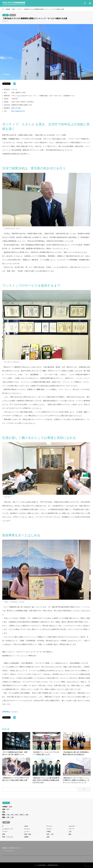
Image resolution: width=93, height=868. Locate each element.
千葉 (8, 815)
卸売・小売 (50, 834)
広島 (4, 812)
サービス (13, 15)
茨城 (6, 15)
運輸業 (26, 837)
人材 (70, 832)
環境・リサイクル (8, 837)
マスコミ (49, 829)
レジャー (27, 832)
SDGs (26, 826)
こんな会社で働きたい (42, 865)
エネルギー (72, 826)
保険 (4, 834)
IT (3, 826)
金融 (48, 837)
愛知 (11, 807)
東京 (17, 815)
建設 (70, 834)
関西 (4, 817)
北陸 (4, 809)
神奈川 (22, 815)
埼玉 (12, 815)
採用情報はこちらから (10, 712)
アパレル (49, 826)
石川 (8, 809)
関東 (4, 815)
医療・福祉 (28, 834)
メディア (71, 829)
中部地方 (5, 807)
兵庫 (8, 817)
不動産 (49, 832)
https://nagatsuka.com (18, 111)
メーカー (5, 832)
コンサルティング (8, 829)
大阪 (12, 817)
